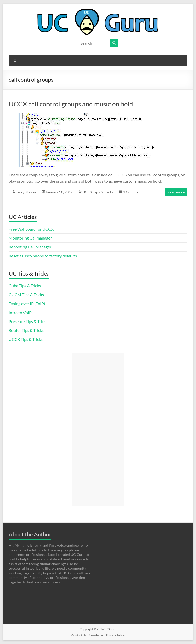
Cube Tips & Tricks (25, 286)
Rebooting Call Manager (30, 247)
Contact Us (79, 635)
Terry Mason (26, 192)
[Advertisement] (98, 430)
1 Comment (132, 192)
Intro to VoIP (20, 312)
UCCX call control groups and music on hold (71, 104)
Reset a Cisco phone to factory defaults (43, 256)
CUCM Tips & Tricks (26, 295)
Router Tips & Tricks (26, 330)
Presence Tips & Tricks (28, 321)
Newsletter (96, 635)
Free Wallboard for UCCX (31, 229)
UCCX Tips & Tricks (98, 192)
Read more (176, 192)
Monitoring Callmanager (30, 238)
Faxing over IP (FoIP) (27, 303)
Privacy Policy (115, 635)
